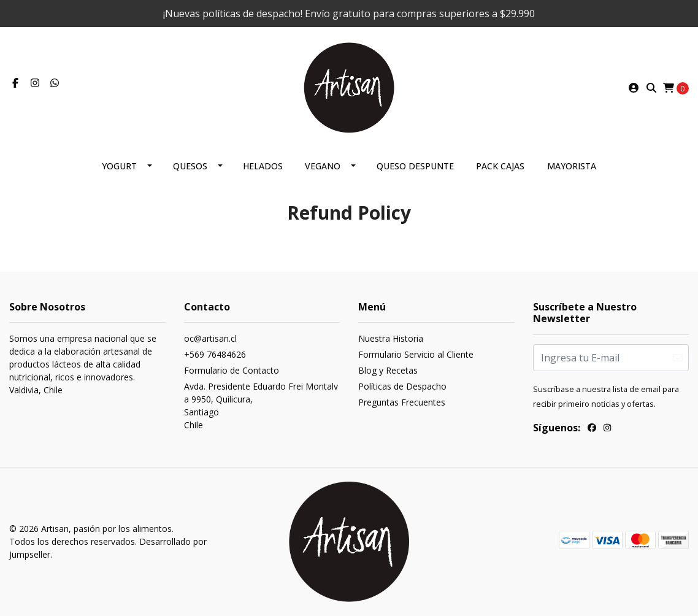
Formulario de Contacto (232, 370)
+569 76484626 (215, 354)
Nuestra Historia (391, 338)
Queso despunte (415, 166)
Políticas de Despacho (402, 386)
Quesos (190, 166)
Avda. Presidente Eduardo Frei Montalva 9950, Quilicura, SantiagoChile (261, 406)
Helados (263, 166)
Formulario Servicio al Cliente (416, 354)
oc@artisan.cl (210, 338)
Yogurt (119, 166)
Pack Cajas (500, 166)
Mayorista (572, 166)
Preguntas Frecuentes (402, 402)
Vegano (323, 166)
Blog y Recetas (388, 370)
